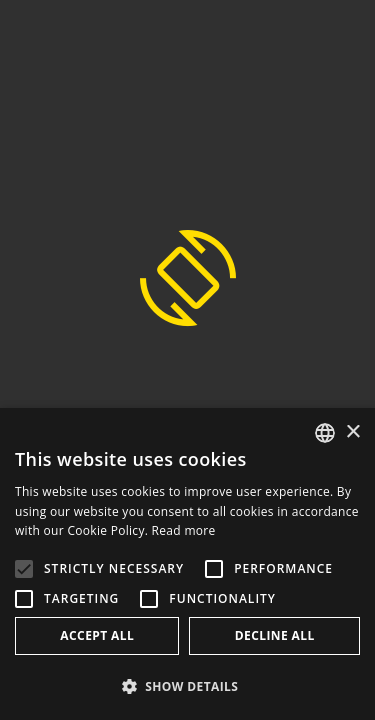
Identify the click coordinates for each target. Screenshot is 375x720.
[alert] (187, 564)
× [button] (352, 432)
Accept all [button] (97, 635)
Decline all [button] (275, 635)
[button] (187, 686)
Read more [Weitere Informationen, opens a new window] (184, 530)
